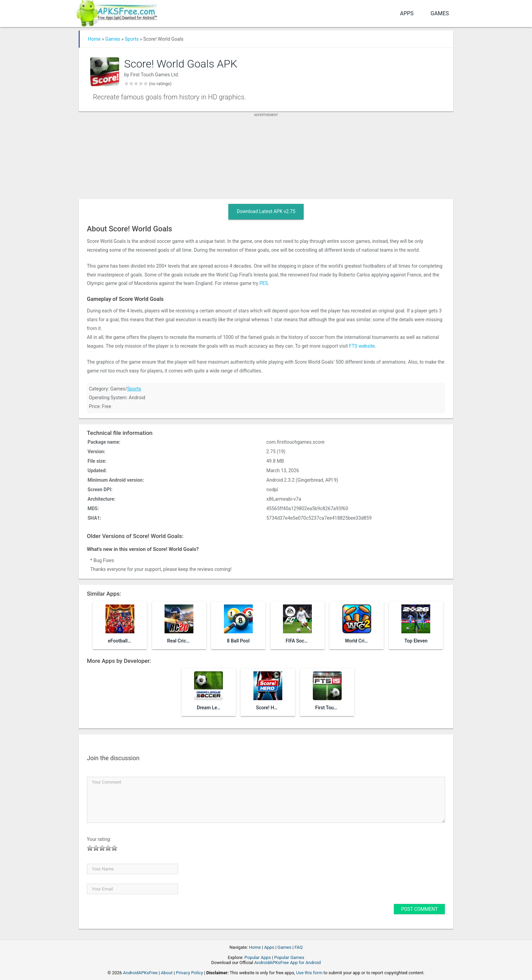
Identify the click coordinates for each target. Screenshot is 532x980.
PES (263, 283)
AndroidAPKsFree (140, 973)
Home (94, 39)
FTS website (362, 346)
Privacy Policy (189, 973)
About (167, 973)
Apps (407, 13)
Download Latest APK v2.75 (266, 211)
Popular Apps (258, 957)
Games (440, 13)
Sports (132, 39)
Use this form (309, 973)
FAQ (298, 947)
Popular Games (289, 957)
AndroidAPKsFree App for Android (287, 963)
